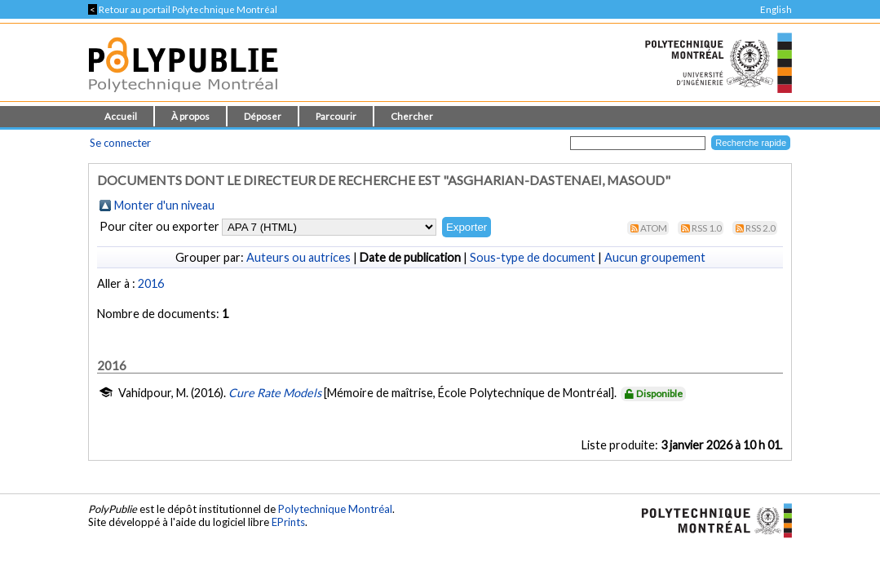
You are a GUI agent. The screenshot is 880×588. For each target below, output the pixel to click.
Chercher (412, 116)
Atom (654, 228)
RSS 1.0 (707, 228)
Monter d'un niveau (164, 205)
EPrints (288, 522)
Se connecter (120, 143)
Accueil (121, 116)
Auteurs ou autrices (298, 257)
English (776, 9)
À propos (190, 116)
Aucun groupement (655, 257)
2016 (151, 283)
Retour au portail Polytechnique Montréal (183, 9)
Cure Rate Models (275, 393)
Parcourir (336, 116)
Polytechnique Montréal (335, 509)
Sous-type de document (533, 257)
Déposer (263, 116)
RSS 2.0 (761, 228)
